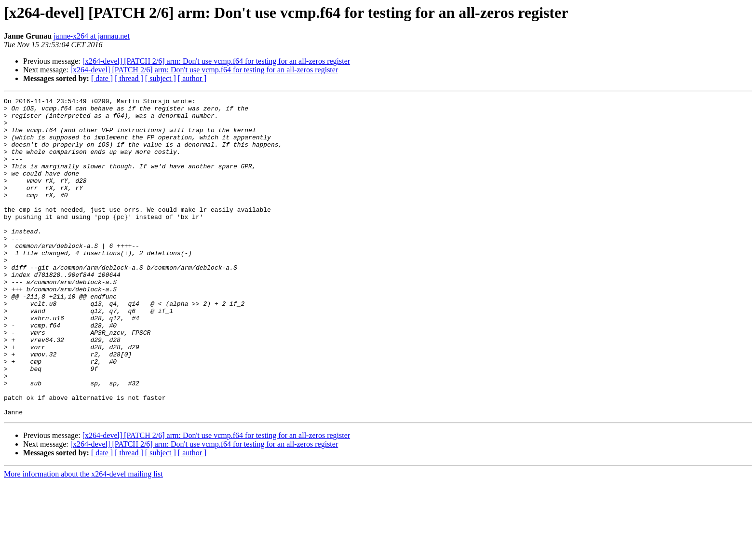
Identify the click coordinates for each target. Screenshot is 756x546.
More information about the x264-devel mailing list (83, 538)
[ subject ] (161, 78)
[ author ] (192, 78)
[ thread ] (129, 78)
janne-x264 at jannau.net (92, 36)
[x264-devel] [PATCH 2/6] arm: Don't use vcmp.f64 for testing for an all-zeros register (216, 61)
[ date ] (102, 78)
